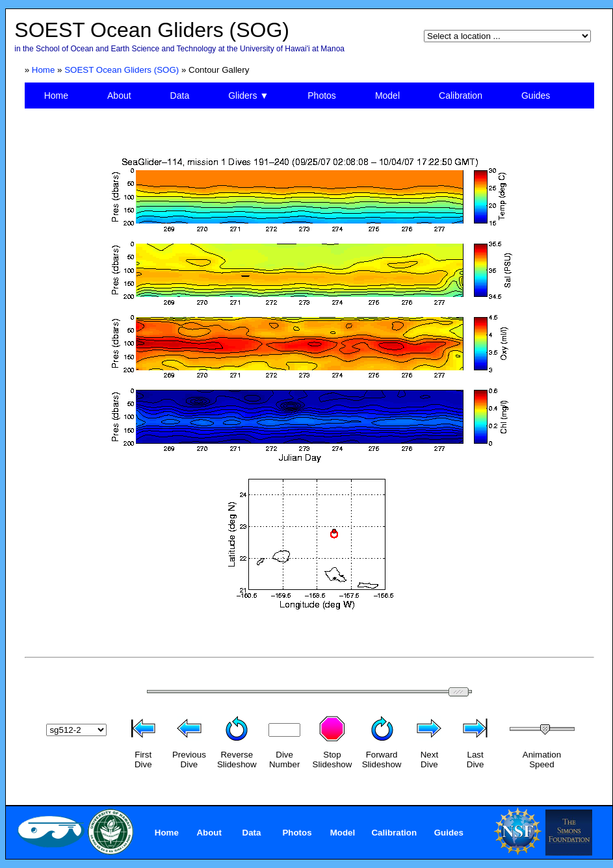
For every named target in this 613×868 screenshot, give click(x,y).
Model (387, 96)
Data (180, 96)
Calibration (461, 96)
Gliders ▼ (248, 96)
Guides (536, 96)
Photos (322, 96)
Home (44, 70)
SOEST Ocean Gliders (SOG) (122, 70)
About (119, 96)
